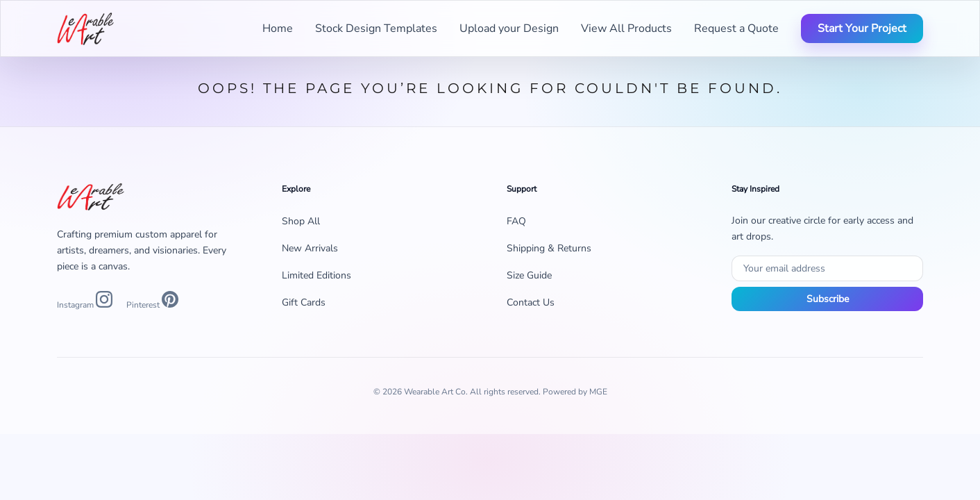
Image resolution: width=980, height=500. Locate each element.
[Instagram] (85, 302)
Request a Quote (736, 28)
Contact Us (531, 302)
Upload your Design (509, 28)
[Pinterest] (152, 302)
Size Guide (529, 275)
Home (278, 28)
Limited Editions (316, 275)
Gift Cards (304, 302)
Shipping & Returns (549, 248)
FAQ (516, 221)
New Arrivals (310, 248)
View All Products (626, 28)
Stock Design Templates (376, 28)
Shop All (301, 221)
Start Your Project (862, 28)
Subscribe (828, 299)
